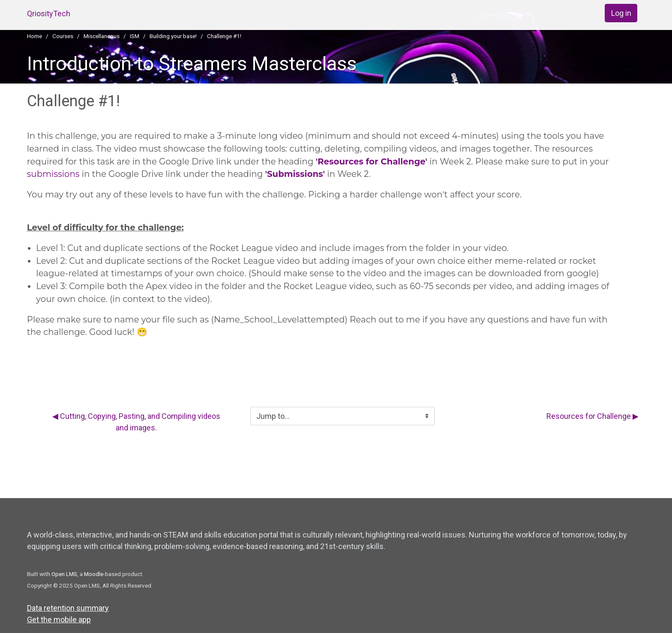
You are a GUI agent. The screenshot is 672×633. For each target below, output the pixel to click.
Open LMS (64, 574)
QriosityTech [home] (49, 13)
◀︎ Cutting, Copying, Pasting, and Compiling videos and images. (136, 422)
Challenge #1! (224, 36)
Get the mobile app (59, 620)
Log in (621, 13)
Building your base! (173, 36)
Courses (63, 36)
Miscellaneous (102, 36)
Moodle (94, 574)
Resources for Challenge (372, 161)
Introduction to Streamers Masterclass (192, 64)
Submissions (295, 174)
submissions (53, 174)
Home (34, 36)
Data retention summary (68, 608)
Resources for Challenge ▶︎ (592, 416)
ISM (135, 36)
